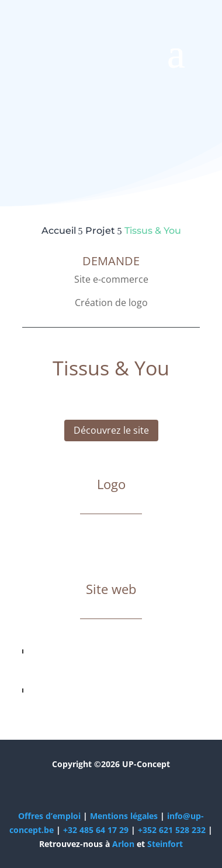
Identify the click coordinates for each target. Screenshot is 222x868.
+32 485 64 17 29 (96, 830)
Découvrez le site (111, 430)
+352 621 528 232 (172, 830)
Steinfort (165, 844)
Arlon (123, 844)
